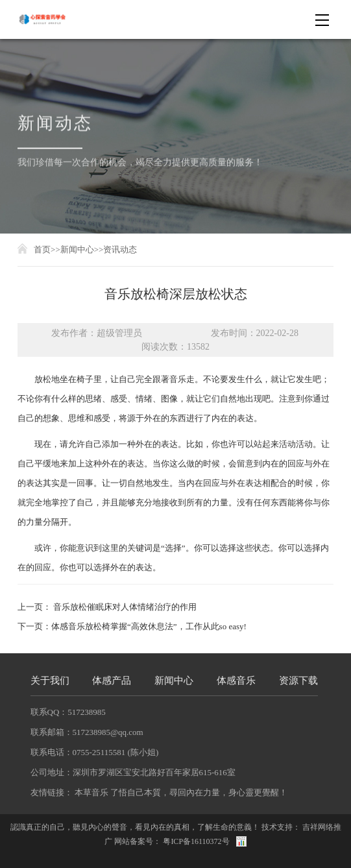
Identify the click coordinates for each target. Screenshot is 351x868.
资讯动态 (120, 249)
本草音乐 (91, 792)
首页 (42, 249)
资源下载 (298, 681)
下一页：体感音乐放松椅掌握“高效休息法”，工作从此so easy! (132, 626)
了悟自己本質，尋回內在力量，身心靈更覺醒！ (199, 792)
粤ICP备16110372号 (196, 841)
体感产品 (112, 681)
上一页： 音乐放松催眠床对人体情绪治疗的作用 (107, 607)
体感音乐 (236, 681)
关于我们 (50, 681)
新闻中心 (77, 249)
